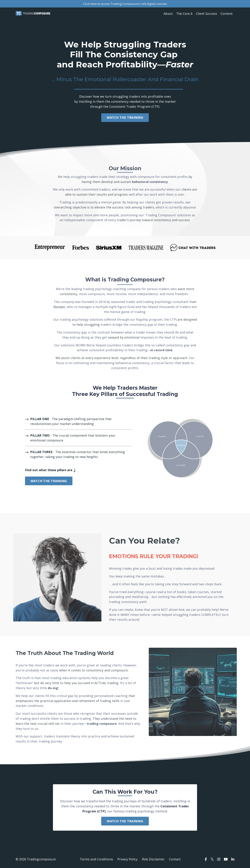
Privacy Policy (127, 859)
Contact (175, 859)
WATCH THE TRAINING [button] (125, 118)
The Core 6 (184, 14)
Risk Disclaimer (153, 859)
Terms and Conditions (96, 859)
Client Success (206, 14)
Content (227, 14)
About (168, 14)
